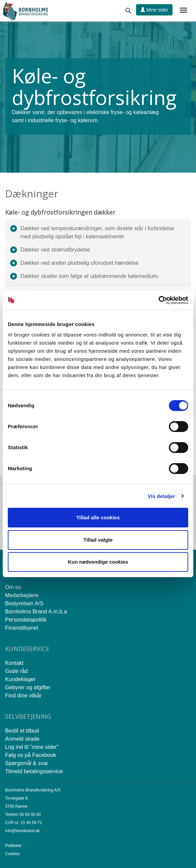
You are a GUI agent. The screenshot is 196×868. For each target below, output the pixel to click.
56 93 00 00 (30, 815)
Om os (13, 587)
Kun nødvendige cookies (98, 562)
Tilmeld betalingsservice (34, 771)
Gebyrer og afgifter (28, 687)
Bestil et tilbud (22, 731)
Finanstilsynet (22, 628)
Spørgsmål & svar (27, 763)
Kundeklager (20, 679)
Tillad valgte (98, 540)
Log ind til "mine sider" (32, 747)
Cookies (12, 854)
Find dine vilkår (23, 696)
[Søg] (129, 12)
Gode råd (16, 671)
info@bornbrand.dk (22, 831)
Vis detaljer (162, 496)
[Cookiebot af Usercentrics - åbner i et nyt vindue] (159, 300)
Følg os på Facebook (31, 755)
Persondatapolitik (26, 620)
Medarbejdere (22, 595)
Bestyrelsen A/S (24, 603)
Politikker (13, 846)
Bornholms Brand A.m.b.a (36, 612)
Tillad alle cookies (98, 517)
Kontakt (14, 663)
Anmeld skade (22, 739)
